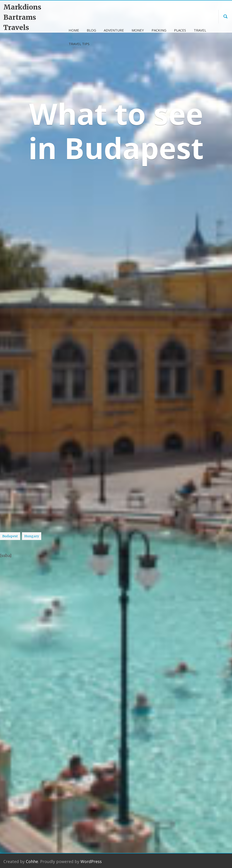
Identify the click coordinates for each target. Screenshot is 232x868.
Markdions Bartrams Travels (22, 17)
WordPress (91, 859)
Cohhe (32, 859)
